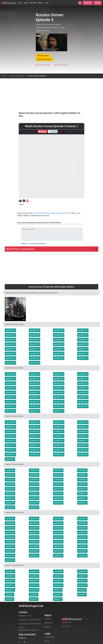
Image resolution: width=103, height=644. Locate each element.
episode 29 (82, 555)
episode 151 (35, 388)
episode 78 (10, 493)
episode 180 (59, 344)
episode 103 (10, 454)
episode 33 (82, 551)
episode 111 (10, 445)
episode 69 (34, 503)
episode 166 (10, 363)
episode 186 (10, 340)
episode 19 (10, 581)
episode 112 (83, 441)
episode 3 (10, 599)
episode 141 (10, 402)
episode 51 (34, 532)
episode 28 (10, 560)
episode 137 (10, 406)
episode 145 (83, 392)
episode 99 (10, 459)
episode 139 (59, 402)
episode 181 (35, 344)
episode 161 (83, 374)
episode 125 (35, 427)
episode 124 (83, 427)
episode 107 (10, 450)
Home (20, 3)
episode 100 (83, 454)
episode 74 (10, 498)
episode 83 (82, 484)
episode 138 (83, 402)
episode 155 (35, 383)
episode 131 (59, 411)
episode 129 (35, 422)
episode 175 (83, 349)
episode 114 (35, 441)
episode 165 (35, 363)
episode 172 (59, 353)
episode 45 (82, 537)
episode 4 (82, 594)
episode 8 (82, 590)
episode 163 (35, 374)
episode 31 (34, 555)
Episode (48, 623)
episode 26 (34, 571)
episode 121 (59, 431)
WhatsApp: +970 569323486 (30, 624)
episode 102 (35, 454)
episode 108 (83, 445)
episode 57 (82, 523)
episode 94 (10, 475)
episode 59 (34, 523)
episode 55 (34, 528)
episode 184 (59, 340)
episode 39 (34, 546)
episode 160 (10, 379)
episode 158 (59, 379)
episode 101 (59, 454)
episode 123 (10, 431)
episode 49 (82, 532)
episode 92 (58, 475)
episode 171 (83, 353)
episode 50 (58, 532)
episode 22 (34, 576)
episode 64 (10, 519)
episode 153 (83, 383)
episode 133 (10, 411)
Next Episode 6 (60, 65)
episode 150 (59, 388)
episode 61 (82, 519)
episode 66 (10, 507)
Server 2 (52, 132)
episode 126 (10, 427)
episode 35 (34, 551)
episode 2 (34, 599)
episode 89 (34, 480)
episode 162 (59, 374)
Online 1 (42, 132)
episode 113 (59, 441)
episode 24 (82, 571)
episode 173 (35, 353)
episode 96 (58, 470)
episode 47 (34, 537)
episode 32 (10, 555)
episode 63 (34, 519)
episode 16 (82, 581)
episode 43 (34, 542)
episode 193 (35, 330)
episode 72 (58, 498)
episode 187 (83, 335)
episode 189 (35, 335)
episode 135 (59, 406)
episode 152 (10, 388)
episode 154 (59, 383)
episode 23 (10, 576)
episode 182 (10, 344)
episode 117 (59, 436)
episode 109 (59, 445)
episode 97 (34, 470)
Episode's (33, 3)
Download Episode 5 (44, 59)
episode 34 (58, 551)
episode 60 (10, 523)
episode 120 (83, 431)
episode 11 (10, 590)
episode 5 (58, 594)
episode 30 (58, 555)
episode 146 (59, 392)
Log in (29, 244)
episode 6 (34, 594)
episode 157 (83, 379)
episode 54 (58, 528)
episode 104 (83, 450)
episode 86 (10, 484)
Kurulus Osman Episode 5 (60, 213)
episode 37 (82, 546)
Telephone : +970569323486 (30, 620)
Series (26, 3)
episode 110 (35, 445)
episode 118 (35, 436)
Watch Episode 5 (43, 55)
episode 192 (59, 330)
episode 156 (10, 383)
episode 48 (10, 537)
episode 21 (58, 576)
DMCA (47, 641)
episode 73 (34, 498)
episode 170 (10, 358)
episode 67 (82, 503)
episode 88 (58, 480)
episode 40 (10, 546)
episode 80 (58, 489)
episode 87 (82, 480)
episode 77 (34, 493)
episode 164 (10, 374)
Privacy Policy (50, 637)
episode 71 (82, 498)
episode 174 (10, 353)
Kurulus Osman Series (17, 76)
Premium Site (66, 622)
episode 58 (58, 523)
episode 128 (59, 422)
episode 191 (83, 330)
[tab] (51, 249)
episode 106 (35, 450)
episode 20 (82, 576)
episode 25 (58, 571)
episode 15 (10, 585)
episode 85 (34, 484)
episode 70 (10, 503)
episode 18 (34, 581)
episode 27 (10, 571)
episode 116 (83, 436)
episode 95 (82, 470)
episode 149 (83, 388)
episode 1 (58, 599)
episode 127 (83, 422)
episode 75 (82, 493)
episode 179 (83, 344)
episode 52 (10, 532)
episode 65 (34, 507)
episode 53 (82, 528)
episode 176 (59, 349)
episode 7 (10, 594)
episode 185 (35, 340)
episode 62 (58, 519)
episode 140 (35, 402)
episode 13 (58, 585)
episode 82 (10, 489)
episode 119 (10, 436)
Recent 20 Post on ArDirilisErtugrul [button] (51, 249)
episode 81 (34, 489)
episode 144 (10, 397)
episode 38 (58, 546)
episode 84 (58, 484)
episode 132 (35, 411)
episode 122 (35, 431)
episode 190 (10, 335)
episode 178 (10, 349)
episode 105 (59, 450)
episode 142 (59, 397)
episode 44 (10, 542)
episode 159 (35, 379)
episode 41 (82, 542)
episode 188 (59, 335)
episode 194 (10, 330)
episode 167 (83, 358)
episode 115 (10, 441)
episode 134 (83, 406)
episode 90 (10, 480)
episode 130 (10, 422)
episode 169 (35, 358)
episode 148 (10, 392)
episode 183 (83, 340)
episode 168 (59, 358)
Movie (40, 3)
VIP (46, 3)
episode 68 (58, 503)
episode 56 (10, 528)
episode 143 (35, 397)
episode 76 (58, 493)
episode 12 (82, 585)
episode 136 (35, 406)
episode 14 (34, 585)
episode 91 (82, 475)
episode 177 (35, 349)
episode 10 (34, 590)
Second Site (66, 626)
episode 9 (58, 590)
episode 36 (10, 551)
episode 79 (82, 489)
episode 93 (34, 475)
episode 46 (58, 537)
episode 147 (35, 392)
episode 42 (58, 542)
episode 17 (58, 581)
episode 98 (10, 470)
